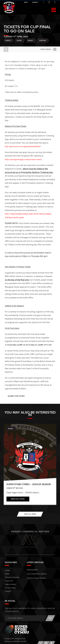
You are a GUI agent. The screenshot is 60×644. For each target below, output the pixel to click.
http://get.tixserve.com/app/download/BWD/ (23, 146)
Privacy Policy (10, 588)
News (7, 574)
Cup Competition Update (37, 574)
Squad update (32, 570)
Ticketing (42, 40)
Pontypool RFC (9, 7)
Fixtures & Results (12, 577)
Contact (8, 591)
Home (7, 570)
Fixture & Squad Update (36, 578)
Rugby (19, 40)
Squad (30, 40)
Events (8, 40)
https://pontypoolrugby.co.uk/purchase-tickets (23, 159)
